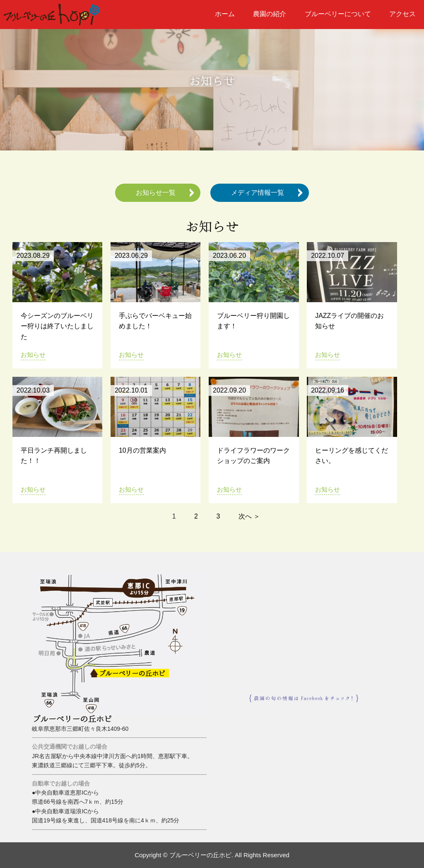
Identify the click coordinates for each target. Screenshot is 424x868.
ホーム (225, 14)
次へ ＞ (249, 516)
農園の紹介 (270, 14)
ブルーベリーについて (338, 14)
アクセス (402, 14)
